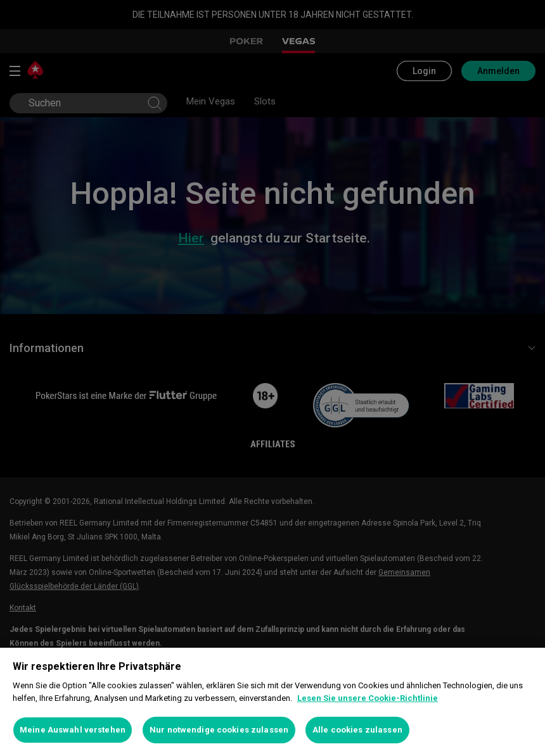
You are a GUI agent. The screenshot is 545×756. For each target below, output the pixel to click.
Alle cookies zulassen (357, 730)
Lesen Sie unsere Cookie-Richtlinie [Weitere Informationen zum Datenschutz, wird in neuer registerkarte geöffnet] (368, 698)
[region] (272, 702)
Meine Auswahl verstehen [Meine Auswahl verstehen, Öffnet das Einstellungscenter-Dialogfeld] (73, 730)
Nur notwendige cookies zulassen (219, 730)
